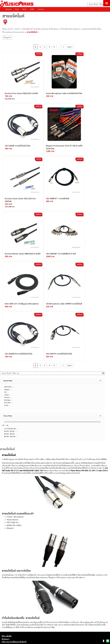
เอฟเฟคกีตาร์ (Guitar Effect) (12, 615)
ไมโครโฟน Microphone (70, 29)
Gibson (4, 628)
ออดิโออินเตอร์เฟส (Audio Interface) (15, 620)
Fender (4, 625)
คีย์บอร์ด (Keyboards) (9, 610)
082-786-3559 (27, 550)
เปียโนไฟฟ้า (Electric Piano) (12, 613)
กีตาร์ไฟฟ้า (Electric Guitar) (11, 605)
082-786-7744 (31, 560)
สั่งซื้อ (32, 9)
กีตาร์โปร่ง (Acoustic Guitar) (12, 608)
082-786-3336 (26, 563)
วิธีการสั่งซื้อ (7, 506)
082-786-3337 (27, 553)
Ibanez (4, 630)
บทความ (41, 9)
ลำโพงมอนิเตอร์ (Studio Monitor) (13, 623)
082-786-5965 (32, 578)
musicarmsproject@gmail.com (18, 601)
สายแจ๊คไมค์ (32, 32)
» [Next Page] (63, 47)
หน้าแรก (8, 9)
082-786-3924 (21, 568)
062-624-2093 (29, 547)
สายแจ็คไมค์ (9, 325)
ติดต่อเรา (6, 509)
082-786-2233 (35, 576)
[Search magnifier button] (103, 243)
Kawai (4, 633)
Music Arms (8, 29)
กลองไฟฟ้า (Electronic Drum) (12, 618)
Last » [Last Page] (70, 47)
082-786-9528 (22, 571)
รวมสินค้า (6, 514)
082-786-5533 (27, 555)
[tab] (52, 250)
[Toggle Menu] (107, 3)
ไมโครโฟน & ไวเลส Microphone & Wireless (40, 29)
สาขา (17, 9)
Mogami (7, 37)
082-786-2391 (32, 581)
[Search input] (97, 5)
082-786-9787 (27, 573)
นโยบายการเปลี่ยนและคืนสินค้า (14, 511)
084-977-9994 (27, 558)
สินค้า (24, 9)
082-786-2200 (32, 566)
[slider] (3, 291)
